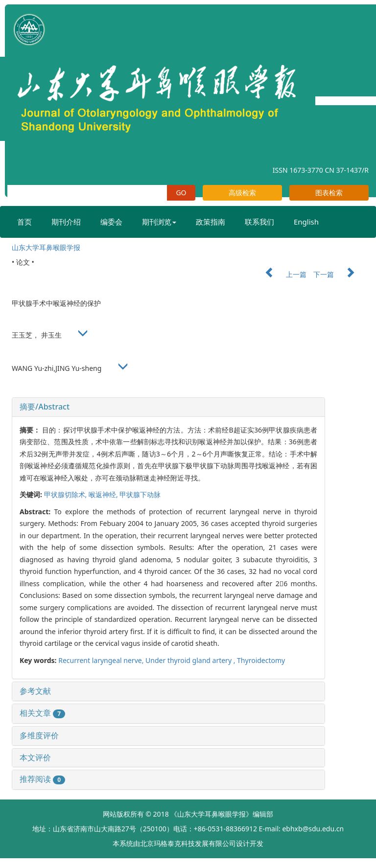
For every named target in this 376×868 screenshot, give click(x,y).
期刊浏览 (159, 222)
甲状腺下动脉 (140, 494)
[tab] (168, 407)
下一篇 (339, 274)
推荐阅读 (42, 779)
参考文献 (35, 691)
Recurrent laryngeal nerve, (102, 660)
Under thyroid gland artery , (191, 660)
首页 (24, 222)
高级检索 (242, 193)
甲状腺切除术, (66, 494)
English (306, 222)
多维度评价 (39, 735)
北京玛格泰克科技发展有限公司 (188, 843)
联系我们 (259, 222)
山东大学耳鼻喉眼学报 (46, 247)
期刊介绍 (66, 222)
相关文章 (42, 713)
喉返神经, (104, 494)
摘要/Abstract (45, 407)
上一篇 (281, 274)
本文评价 (35, 757)
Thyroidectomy (261, 660)
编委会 (111, 222)
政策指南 (211, 222)
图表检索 (329, 193)
